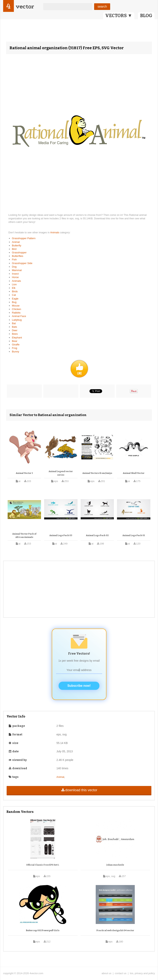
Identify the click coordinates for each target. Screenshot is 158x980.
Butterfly (17, 245)
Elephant (17, 338)
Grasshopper (19, 252)
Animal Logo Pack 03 (61, 535)
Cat (14, 295)
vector (25, 7)
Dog (14, 267)
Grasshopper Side (22, 263)
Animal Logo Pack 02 (97, 535)
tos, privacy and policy (142, 973)
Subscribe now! (79, 686)
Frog (15, 348)
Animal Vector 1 (24, 473)
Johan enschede (115, 865)
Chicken (17, 309)
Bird (14, 249)
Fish (14, 259)
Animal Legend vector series (61, 473)
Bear (15, 341)
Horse (15, 277)
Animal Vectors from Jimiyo (97, 473)
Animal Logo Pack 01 (134, 535)
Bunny (16, 352)
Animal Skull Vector (134, 473)
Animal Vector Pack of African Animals (24, 536)
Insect (15, 274)
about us (106, 973)
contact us (121, 973)
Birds (15, 291)
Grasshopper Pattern (24, 238)
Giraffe (16, 345)
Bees (15, 334)
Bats (14, 327)
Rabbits (16, 313)
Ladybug (17, 320)
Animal (16, 242)
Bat (14, 323)
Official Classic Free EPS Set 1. (43, 865)
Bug (14, 302)
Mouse (16, 306)
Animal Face (19, 316)
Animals (55, 232)
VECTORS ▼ (119, 16)
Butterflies (18, 256)
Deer (15, 330)
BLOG (146, 16)
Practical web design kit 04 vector (115, 930)
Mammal (17, 270)
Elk (14, 288)
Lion (14, 284)
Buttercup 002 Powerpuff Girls (43, 930)
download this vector (79, 790)
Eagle (15, 299)
